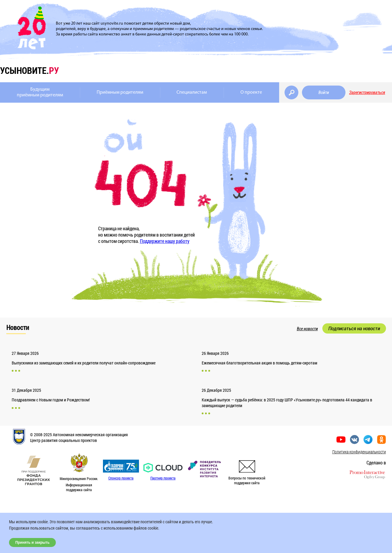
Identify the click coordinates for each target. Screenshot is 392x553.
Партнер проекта (163, 478)
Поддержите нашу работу (165, 241)
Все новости (307, 329)
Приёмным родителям (120, 92)
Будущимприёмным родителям (40, 92)
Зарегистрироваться (367, 92)
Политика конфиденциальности (359, 452)
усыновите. (29, 70)
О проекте (251, 92)
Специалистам (192, 92)
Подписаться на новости (354, 328)
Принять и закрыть (32, 542)
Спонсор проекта (121, 478)
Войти (324, 92)
